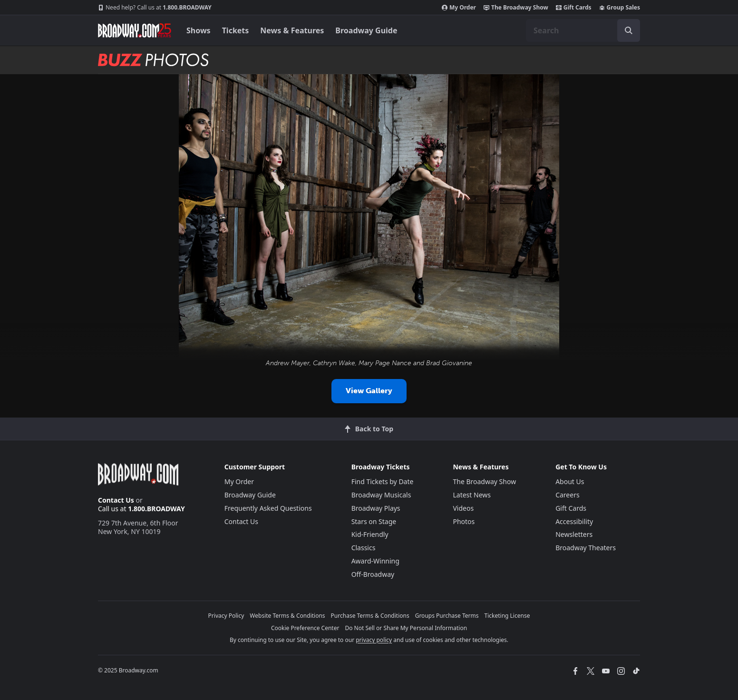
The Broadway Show (516, 8)
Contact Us (116, 500)
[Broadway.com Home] (135, 30)
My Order (459, 8)
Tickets (236, 30)
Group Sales (620, 8)
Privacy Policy (226, 616)
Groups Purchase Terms (447, 616)
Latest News (472, 495)
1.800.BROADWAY (155, 8)
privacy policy (374, 640)
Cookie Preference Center (305, 628)
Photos (464, 521)
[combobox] (583, 30)
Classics (364, 548)
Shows (199, 30)
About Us (570, 481)
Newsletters (574, 534)
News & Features (292, 30)
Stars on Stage (374, 521)
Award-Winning (375, 561)
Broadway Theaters (586, 548)
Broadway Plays (376, 508)
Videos (463, 508)
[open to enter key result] (629, 30)
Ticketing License (507, 616)
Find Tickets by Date (383, 481)
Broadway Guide (366, 30)
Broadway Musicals (381, 495)
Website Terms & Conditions (287, 616)
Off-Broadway (373, 574)
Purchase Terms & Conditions (370, 616)
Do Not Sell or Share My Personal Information (406, 628)
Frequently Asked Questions (268, 508)
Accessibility (574, 521)
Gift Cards (574, 8)
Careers (567, 495)
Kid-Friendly (370, 534)
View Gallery (369, 391)
